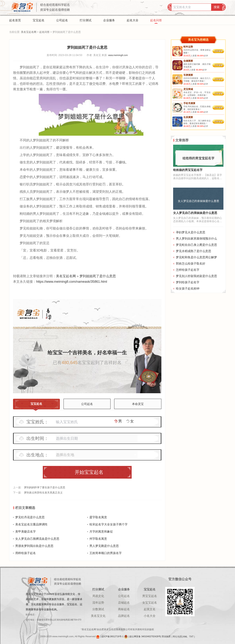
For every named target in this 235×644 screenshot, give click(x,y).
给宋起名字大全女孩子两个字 (109, 524)
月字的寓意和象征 (101, 532)
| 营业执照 (166, 637)
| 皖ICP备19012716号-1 (112, 637)
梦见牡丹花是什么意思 (30, 517)
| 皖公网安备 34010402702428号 (145, 637)
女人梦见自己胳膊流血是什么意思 (37, 539)
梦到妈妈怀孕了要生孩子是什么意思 (45, 487)
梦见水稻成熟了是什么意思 (194, 251)
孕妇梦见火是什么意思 (191, 232)
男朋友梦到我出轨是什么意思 (34, 546)
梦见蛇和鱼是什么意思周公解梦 (196, 257)
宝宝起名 (39, 20)
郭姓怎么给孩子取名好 (191, 264)
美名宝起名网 (29, 32)
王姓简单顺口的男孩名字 (106, 553)
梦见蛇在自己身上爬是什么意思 (196, 245)
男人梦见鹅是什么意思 (104, 546)
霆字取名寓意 (98, 517)
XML (185, 637)
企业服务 (109, 20)
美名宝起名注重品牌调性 (31, 524)
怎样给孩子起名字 (188, 270)
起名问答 (156, 20)
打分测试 (86, 20)
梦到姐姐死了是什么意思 (98, 276)
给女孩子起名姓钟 (188, 288)
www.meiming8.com (118, 55)
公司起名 (62, 20)
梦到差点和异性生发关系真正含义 (43, 493)
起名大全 (133, 20)
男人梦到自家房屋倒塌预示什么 (196, 239)
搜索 (217, 7)
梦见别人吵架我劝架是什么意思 (196, 276)
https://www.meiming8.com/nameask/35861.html (72, 282)
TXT (192, 637)
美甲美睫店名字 (26, 532)
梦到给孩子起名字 (188, 282)
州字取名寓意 (98, 539)
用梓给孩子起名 (26, 553)
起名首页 (15, 20)
